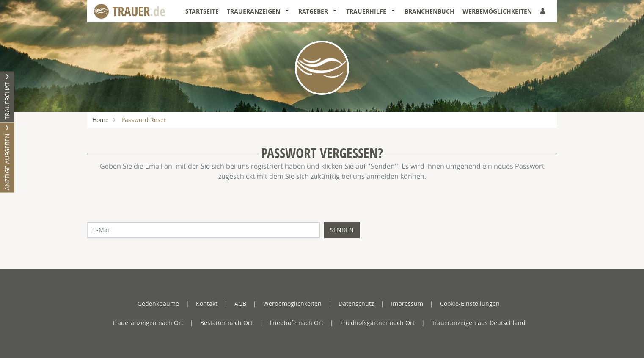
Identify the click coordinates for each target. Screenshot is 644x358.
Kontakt (207, 304)
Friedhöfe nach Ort (296, 323)
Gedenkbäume (158, 304)
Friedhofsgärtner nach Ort (377, 323)
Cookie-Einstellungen (470, 304)
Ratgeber (313, 11)
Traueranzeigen (253, 11)
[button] (289, 11)
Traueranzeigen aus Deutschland (479, 323)
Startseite (202, 11)
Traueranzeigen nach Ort (148, 323)
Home (100, 120)
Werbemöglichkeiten (497, 11)
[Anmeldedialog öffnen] (543, 11)
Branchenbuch (429, 11)
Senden (342, 230)
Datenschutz (356, 304)
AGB (240, 304)
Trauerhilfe (366, 11)
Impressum (407, 304)
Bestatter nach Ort (226, 323)
